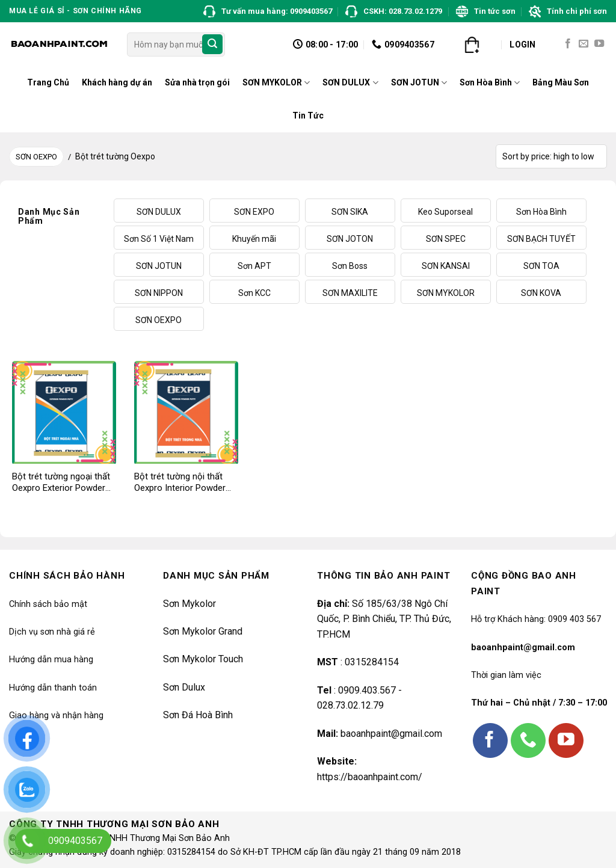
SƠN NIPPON (159, 293)
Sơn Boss (350, 266)
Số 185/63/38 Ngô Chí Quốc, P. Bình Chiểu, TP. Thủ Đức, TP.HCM (384, 619)
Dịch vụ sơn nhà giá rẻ (52, 632)
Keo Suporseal (445, 212)
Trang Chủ (48, 82)
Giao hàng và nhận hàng (56, 716)
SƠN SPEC (446, 239)
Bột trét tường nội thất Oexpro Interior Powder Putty (180, 483)
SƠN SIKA (350, 212)
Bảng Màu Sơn (561, 82)
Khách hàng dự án (117, 82)
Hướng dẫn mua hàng (51, 660)
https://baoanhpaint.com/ (370, 777)
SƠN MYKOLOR (276, 83)
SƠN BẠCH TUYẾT (541, 239)
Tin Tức (308, 115)
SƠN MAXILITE (350, 293)
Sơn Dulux (184, 687)
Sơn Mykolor (189, 604)
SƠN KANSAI (446, 266)
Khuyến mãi (254, 239)
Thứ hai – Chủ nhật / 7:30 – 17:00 (539, 703)
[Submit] (212, 45)
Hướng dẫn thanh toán (53, 688)
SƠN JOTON (350, 239)
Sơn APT (254, 266)
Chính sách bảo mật (48, 604)
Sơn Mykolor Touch (203, 659)
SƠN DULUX (350, 83)
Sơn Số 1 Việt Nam (159, 239)
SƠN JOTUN (419, 83)
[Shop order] (551, 156)
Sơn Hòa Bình (490, 83)
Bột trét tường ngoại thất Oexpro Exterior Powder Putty (61, 483)
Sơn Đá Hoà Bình (198, 715)
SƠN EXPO (254, 212)
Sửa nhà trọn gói (197, 82)
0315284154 (371, 662)
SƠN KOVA (541, 293)
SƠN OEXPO (36, 157)
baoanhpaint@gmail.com (391, 734)
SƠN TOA (541, 266)
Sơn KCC (254, 293)
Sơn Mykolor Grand (203, 631)
